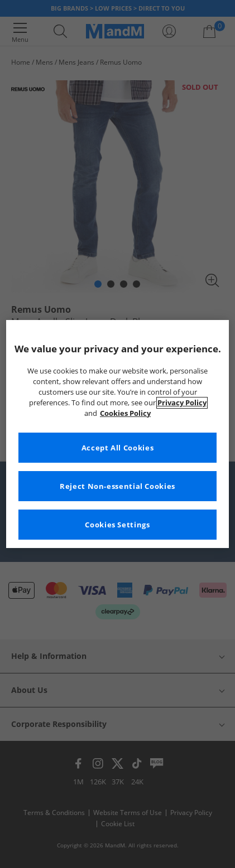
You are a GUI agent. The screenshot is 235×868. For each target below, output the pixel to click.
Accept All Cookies (117, 448)
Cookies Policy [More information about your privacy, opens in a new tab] (125, 413)
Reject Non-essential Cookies (117, 486)
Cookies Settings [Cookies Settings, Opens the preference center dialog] (117, 525)
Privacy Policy (182, 403)
